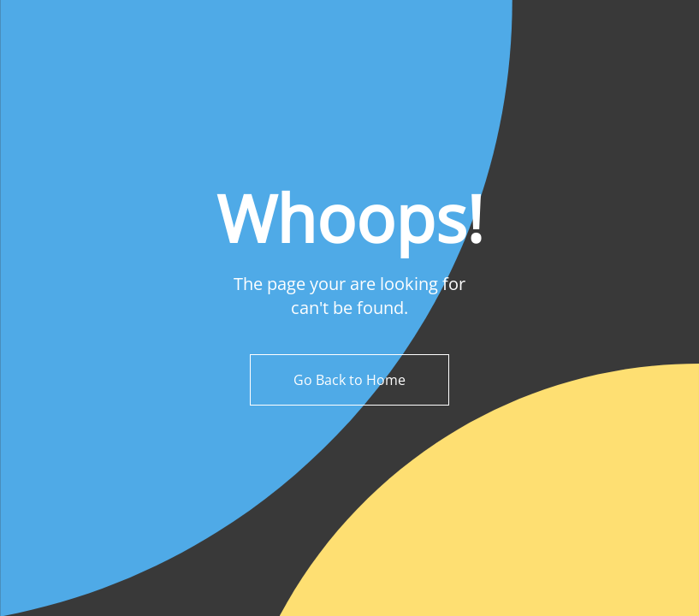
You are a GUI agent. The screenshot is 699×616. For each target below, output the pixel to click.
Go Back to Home (349, 380)
